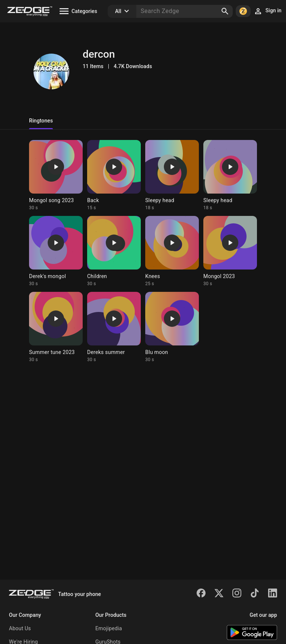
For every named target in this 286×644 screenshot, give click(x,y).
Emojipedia (109, 628)
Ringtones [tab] (41, 121)
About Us (20, 628)
